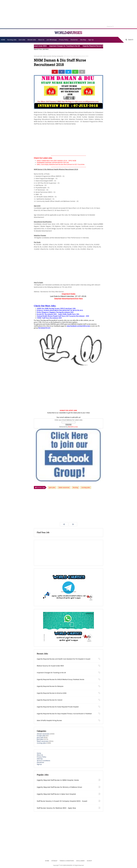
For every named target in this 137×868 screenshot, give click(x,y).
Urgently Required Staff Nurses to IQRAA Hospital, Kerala (58, 781)
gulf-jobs (40, 740)
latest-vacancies (47, 56)
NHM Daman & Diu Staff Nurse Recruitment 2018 (60, 62)
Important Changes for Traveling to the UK (67, 46)
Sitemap (40, 759)
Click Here (78, 299)
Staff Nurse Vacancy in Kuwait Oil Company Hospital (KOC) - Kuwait (62, 801)
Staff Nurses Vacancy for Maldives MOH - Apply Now (56, 808)
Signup (39, 765)
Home (35, 56)
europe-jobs (41, 736)
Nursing (54, 56)
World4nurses (73, 427)
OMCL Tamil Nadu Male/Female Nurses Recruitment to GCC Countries (61, 165)
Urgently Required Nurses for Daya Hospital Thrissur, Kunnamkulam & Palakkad (64, 714)
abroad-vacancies (43, 734)
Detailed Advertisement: (64, 299)
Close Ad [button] (110, 26)
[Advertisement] (68, 14)
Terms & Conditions (43, 761)
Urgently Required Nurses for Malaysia (50, 687)
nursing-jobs (60, 56)
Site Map (83, 40)
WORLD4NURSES (68, 33)
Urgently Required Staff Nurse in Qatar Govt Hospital (56, 794)
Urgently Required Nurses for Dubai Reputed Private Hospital (58, 707)
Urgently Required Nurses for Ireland (50, 700)
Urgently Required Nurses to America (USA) (52, 693)
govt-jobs (40, 56)
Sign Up (91, 40)
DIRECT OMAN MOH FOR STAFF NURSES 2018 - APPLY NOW (56, 161)
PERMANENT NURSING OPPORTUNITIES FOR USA (53, 163)
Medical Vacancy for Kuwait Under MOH (34, 46)
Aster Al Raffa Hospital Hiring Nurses (49, 721)
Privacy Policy (41, 757)
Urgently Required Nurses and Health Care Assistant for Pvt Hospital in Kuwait (64, 659)
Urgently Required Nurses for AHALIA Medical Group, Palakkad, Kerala (61, 680)
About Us (40, 755)
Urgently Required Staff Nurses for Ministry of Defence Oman (59, 787)
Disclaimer (74, 40)
